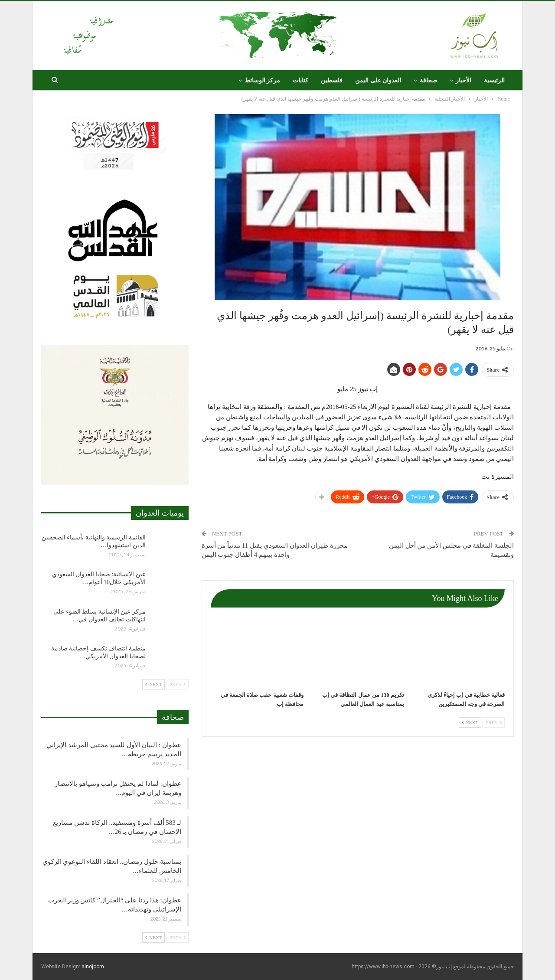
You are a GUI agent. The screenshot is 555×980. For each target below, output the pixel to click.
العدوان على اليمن (378, 80)
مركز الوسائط (263, 80)
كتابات (300, 80)
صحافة (428, 80)
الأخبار (464, 80)
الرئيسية (494, 80)
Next (470, 722)
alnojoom (93, 967)
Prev (494, 722)
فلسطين (332, 80)
